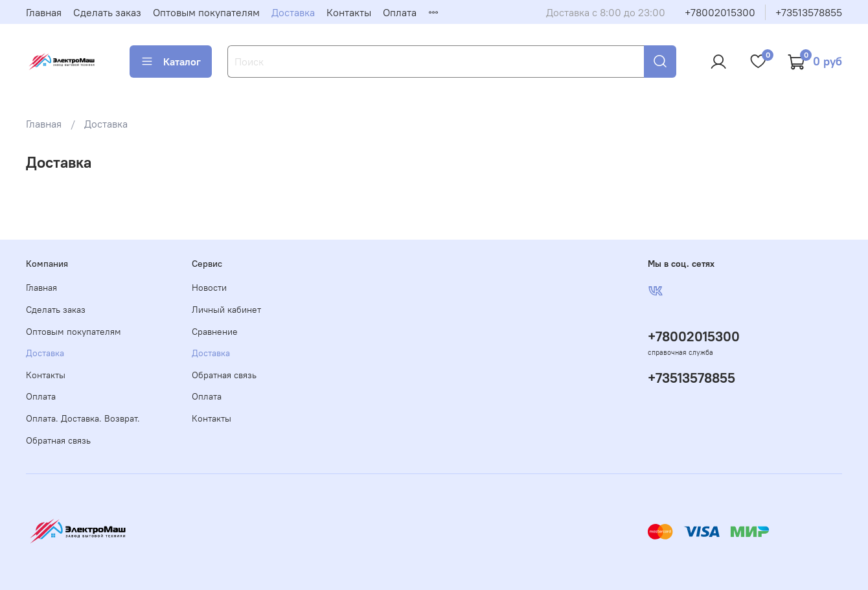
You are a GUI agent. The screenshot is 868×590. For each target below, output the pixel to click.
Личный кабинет (226, 310)
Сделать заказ (107, 12)
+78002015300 (720, 12)
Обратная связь (58, 440)
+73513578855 (809, 12)
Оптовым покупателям (206, 12)
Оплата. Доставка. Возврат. (83, 418)
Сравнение (215, 332)
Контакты (349, 12)
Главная (44, 12)
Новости (209, 288)
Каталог (171, 62)
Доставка (293, 12)
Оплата (400, 12)
